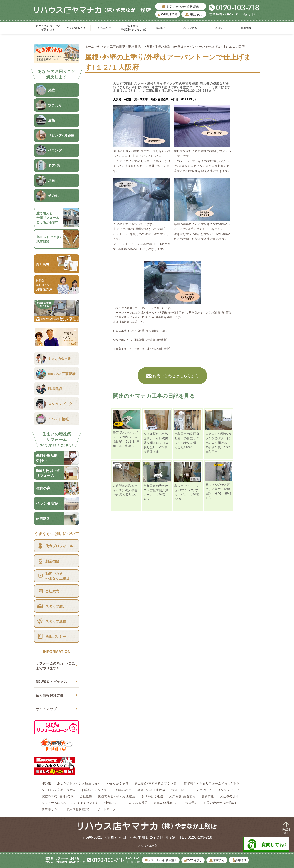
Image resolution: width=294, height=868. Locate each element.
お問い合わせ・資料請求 (181, 6)
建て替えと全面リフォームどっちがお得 (212, 783)
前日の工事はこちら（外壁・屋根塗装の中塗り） (141, 331)
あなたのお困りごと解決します (48, 28)
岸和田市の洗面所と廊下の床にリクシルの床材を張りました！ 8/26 (187, 440)
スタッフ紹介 (189, 28)
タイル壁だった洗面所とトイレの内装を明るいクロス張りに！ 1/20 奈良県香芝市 (156, 443)
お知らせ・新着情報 (182, 796)
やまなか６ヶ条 (76, 28)
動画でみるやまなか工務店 (117, 796)
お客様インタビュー (96, 790)
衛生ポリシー (51, 809)
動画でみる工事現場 (151, 790)
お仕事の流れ (229, 796)
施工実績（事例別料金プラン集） (133, 28)
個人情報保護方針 (50, 695)
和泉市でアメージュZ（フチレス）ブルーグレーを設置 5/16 (187, 492)
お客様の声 (105, 28)
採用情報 (246, 28)
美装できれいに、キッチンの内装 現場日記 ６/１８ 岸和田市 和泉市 (126, 439)
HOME (46, 783)
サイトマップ (46, 709)
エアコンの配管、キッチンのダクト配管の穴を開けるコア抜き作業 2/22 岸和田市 (219, 443)
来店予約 (194, 14)
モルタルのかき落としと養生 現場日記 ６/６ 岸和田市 (218, 491)
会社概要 (218, 28)
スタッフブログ (228, 790)
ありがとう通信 (152, 796)
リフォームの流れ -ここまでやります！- (56, 666)
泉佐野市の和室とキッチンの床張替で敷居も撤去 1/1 (125, 490)
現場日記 (162, 28)
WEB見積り (168, 14)
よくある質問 (138, 802)
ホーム (89, 46)
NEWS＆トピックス (51, 681)
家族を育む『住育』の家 (58, 796)
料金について (113, 802)
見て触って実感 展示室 (59, 790)
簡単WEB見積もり (166, 802)
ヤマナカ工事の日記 (111, 46)
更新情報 (208, 796)
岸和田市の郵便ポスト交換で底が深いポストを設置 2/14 (156, 492)
